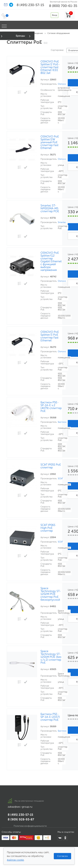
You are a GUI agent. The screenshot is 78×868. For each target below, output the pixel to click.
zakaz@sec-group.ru (20, 807)
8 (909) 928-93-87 (21, 819)
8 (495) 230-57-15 (30, 5)
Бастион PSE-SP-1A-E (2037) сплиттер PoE (50, 717)
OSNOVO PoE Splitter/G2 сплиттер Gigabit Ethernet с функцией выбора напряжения (51, 261)
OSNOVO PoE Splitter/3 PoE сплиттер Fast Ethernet (50, 336)
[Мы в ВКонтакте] (60, 838)
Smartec (62, 222)
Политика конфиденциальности (30, 826)
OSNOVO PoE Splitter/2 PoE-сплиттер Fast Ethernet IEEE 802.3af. (50, 67)
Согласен (62, 856)
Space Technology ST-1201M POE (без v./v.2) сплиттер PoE (51, 657)
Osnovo (62, 84)
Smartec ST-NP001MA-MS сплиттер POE (50, 208)
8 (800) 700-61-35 (63, 6)
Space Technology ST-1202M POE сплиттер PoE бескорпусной (51, 594)
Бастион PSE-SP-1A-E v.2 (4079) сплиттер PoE (51, 407)
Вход (55, 15)
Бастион (62, 422)
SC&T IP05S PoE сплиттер (51, 466)
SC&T (61, 478)
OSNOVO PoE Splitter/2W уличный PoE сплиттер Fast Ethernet (50, 142)
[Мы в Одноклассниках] (65, 838)
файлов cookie (15, 860)
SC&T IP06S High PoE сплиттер (48, 528)
